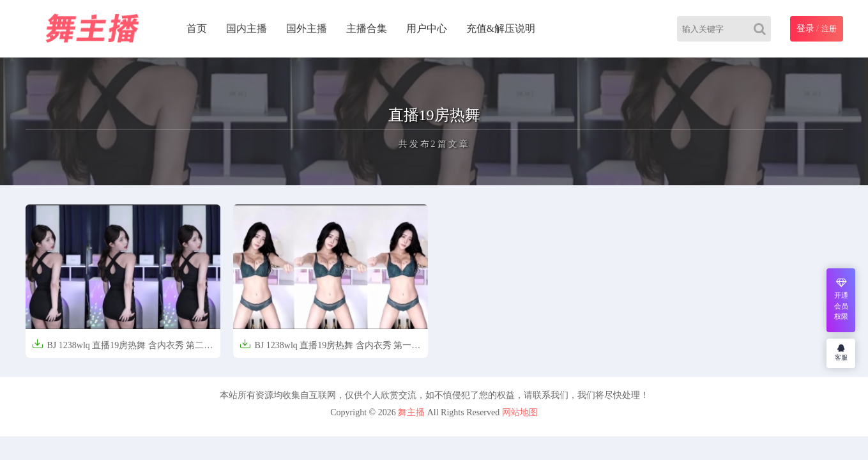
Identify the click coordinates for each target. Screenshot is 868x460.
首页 (197, 28)
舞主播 (411, 412)
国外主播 (307, 28)
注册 (829, 29)
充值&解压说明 (501, 28)
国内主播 (247, 28)
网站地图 (520, 412)
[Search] (762, 29)
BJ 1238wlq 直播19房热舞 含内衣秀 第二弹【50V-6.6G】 (123, 349)
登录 (805, 28)
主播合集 (367, 28)
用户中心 (427, 28)
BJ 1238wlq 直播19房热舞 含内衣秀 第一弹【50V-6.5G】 (330, 349)
